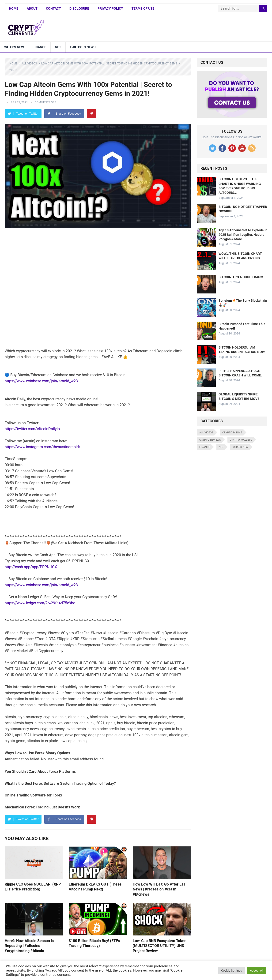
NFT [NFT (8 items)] (221, 447)
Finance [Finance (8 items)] (205, 447)
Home (14, 8)
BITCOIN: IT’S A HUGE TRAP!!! (241, 277)
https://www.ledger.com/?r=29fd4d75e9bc (40, 603)
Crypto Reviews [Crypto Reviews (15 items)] (210, 440)
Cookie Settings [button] (232, 971)
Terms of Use (143, 8)
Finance (39, 47)
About (32, 8)
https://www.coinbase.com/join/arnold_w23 (41, 381)
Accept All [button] (257, 971)
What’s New (14, 47)
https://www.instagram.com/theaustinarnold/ (43, 447)
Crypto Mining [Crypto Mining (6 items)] (232, 433)
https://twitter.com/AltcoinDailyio (32, 429)
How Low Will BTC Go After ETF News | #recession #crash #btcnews (159, 889)
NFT (58, 47)
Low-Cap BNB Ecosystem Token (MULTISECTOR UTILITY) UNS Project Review (160, 946)
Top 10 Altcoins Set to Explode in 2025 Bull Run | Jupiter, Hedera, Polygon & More (243, 235)
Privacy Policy (110, 8)
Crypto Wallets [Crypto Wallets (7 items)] (241, 440)
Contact (53, 8)
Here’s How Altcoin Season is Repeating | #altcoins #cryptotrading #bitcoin (29, 946)
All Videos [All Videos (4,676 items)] (206, 433)
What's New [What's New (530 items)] (240, 447)
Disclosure (79, 8)
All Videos (29, 64)
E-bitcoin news (83, 47)
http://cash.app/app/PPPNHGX (31, 567)
